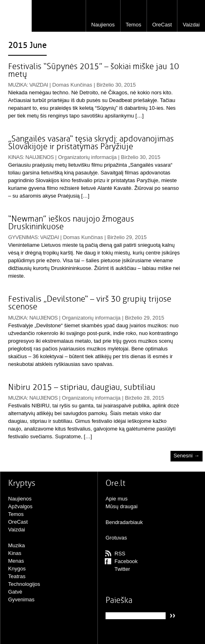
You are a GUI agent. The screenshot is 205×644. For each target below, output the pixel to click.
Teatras (17, 576)
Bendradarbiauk (124, 522)
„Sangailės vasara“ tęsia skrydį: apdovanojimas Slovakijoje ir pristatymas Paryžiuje (91, 143)
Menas (16, 561)
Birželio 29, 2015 (127, 237)
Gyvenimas (23, 237)
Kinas (15, 157)
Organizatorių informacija (87, 157)
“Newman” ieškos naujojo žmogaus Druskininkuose (71, 223)
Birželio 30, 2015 (116, 85)
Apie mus (117, 499)
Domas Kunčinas (72, 85)
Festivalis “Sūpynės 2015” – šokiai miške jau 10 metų (94, 70)
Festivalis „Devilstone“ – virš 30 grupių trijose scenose (90, 303)
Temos (134, 25)
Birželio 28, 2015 (145, 398)
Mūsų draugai (122, 506)
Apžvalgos (20, 506)
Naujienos (103, 25)
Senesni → (186, 456)
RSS (120, 554)
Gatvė (15, 592)
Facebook (126, 561)
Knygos (17, 569)
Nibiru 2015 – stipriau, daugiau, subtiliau (82, 387)
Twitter (122, 569)
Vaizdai (191, 25)
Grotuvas (116, 538)
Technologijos (24, 584)
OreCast (162, 25)
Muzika (17, 85)
